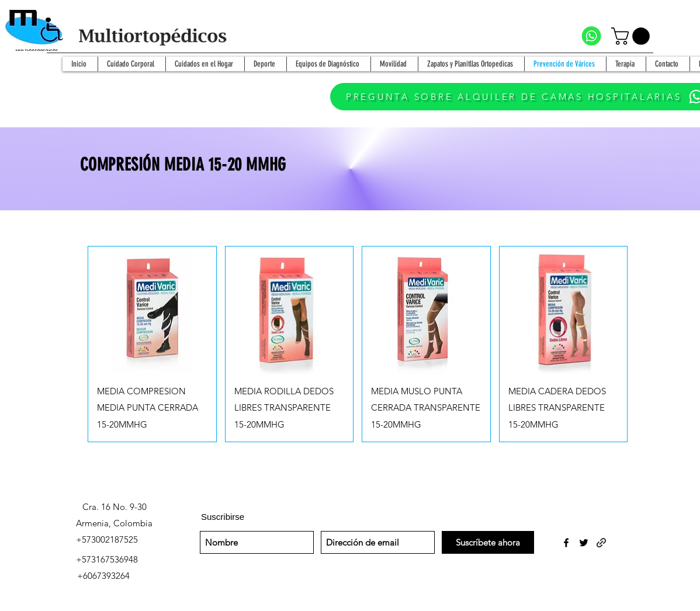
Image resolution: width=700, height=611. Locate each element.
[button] (633, 36)
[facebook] (566, 543)
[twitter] (584, 543)
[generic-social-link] (601, 543)
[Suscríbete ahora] (488, 542)
